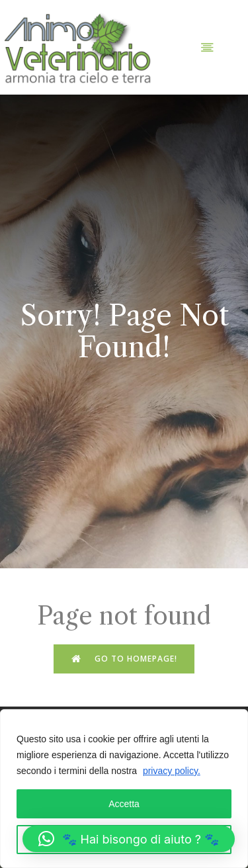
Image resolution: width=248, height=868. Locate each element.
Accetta (124, 804)
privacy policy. (172, 771)
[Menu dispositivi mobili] (207, 47)
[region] (124, 789)
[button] (129, 839)
